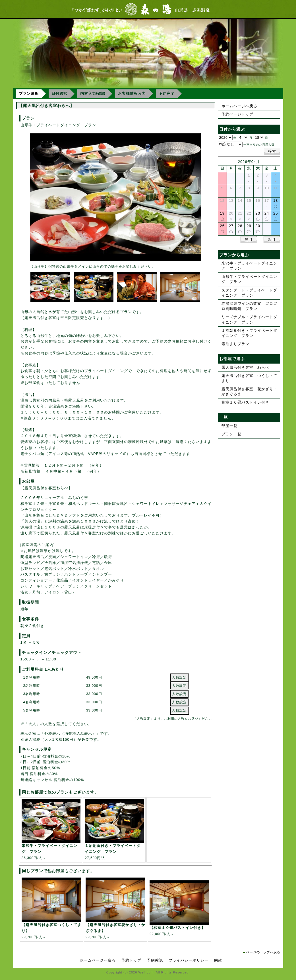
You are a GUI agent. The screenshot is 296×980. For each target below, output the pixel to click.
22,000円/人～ (179, 928)
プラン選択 (29, 94)
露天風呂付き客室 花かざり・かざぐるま (249, 392)
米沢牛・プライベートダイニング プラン (249, 266)
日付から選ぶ (232, 129)
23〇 (258, 216)
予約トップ (131, 960)
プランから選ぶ (234, 255)
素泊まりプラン (235, 344)
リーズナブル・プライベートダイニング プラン (249, 319)
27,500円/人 (114, 849)
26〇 (222, 229)
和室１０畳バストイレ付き (245, 402)
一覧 (223, 417)
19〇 (222, 216)
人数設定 (179, 677)
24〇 (267, 216)
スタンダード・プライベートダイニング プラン (249, 293)
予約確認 (155, 960)
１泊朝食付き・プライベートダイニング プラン (249, 333)
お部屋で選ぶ (232, 359)
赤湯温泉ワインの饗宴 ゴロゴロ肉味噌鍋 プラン (249, 306)
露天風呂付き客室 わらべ (245, 367)
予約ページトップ (237, 114)
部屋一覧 (229, 426)
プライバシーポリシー (189, 960)
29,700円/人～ (51, 928)
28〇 (240, 229)
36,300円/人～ (51, 849)
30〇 (258, 229)
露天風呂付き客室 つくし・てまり (249, 378)
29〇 (249, 229)
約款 (218, 960)
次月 (272, 240)
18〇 (276, 203)
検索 (272, 151)
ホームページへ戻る (239, 106)
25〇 (276, 216)
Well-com (146, 972)
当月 (249, 240)
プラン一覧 (231, 434)
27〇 (231, 229)
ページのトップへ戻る (263, 952)
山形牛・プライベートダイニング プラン (249, 279)
